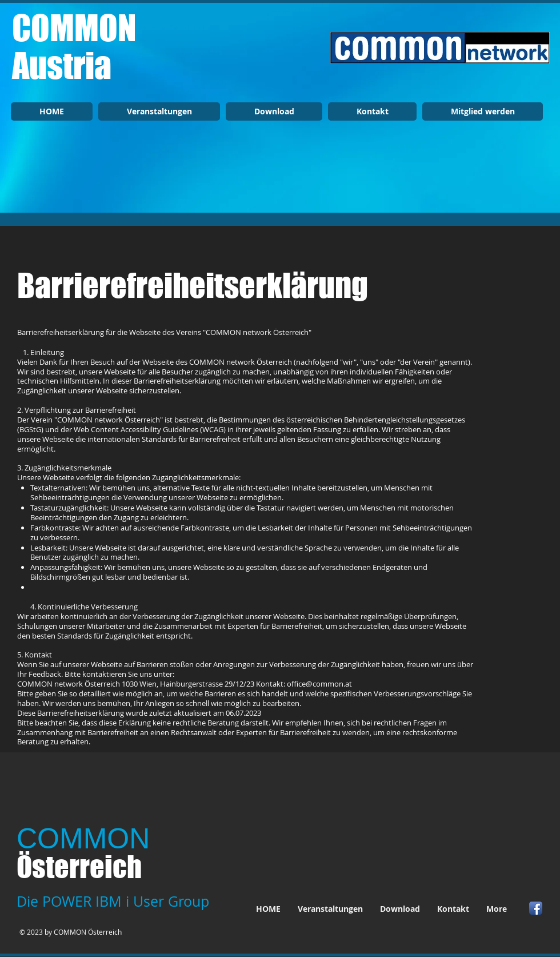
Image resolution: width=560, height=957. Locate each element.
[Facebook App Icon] (536, 908)
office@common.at (319, 684)
